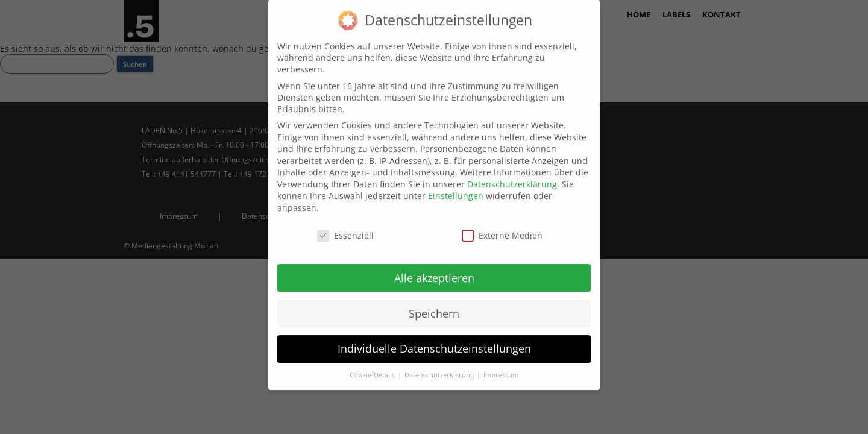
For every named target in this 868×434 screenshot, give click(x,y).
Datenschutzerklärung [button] (440, 366)
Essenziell (345, 226)
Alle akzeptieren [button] (434, 269)
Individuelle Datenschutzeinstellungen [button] (434, 340)
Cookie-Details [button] (373, 366)
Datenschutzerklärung (512, 175)
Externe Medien (502, 226)
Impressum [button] (501, 366)
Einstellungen (456, 187)
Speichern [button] (434, 304)
